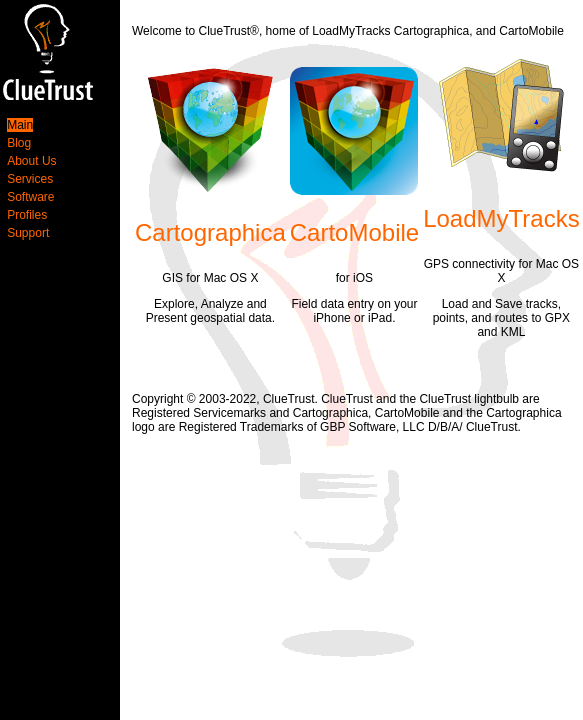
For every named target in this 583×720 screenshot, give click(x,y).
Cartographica (210, 232)
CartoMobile (354, 232)
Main (20, 125)
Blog (19, 143)
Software (30, 197)
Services (30, 179)
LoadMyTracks (501, 218)
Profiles (27, 215)
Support (28, 233)
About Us (31, 161)
